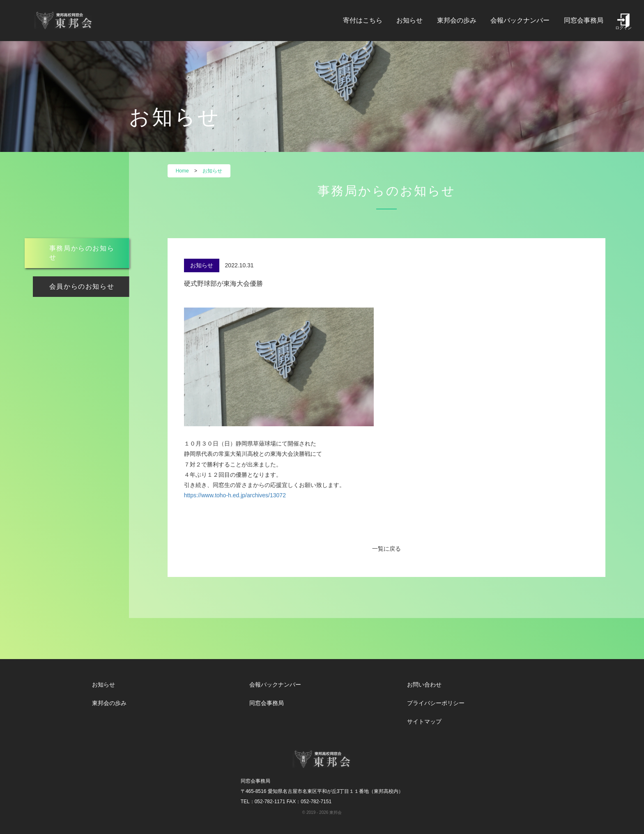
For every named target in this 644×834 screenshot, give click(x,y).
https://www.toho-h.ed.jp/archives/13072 (235, 495)
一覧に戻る (386, 549)
